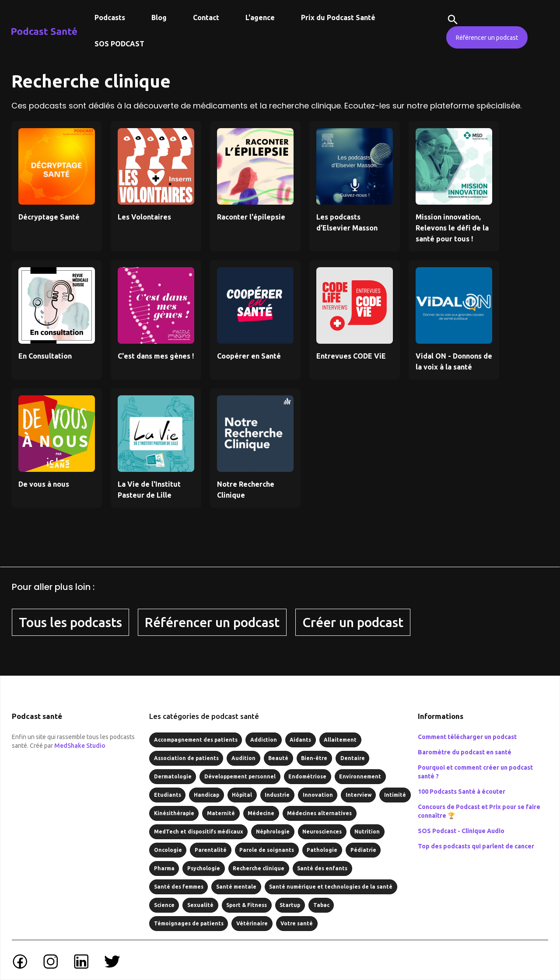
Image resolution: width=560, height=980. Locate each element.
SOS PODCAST (119, 44)
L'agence (260, 17)
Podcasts (110, 17)
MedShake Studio (80, 746)
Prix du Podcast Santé (338, 17)
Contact (206, 17)
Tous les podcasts (70, 622)
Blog (159, 17)
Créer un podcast (353, 622)
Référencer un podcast (487, 38)
